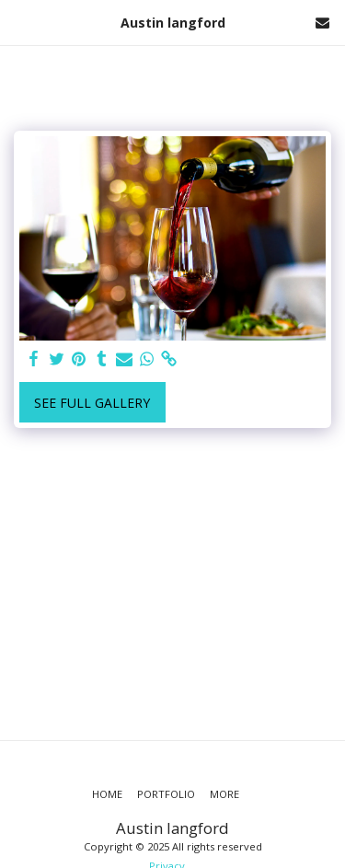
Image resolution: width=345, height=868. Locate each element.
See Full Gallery (92, 403)
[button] (20, 22)
